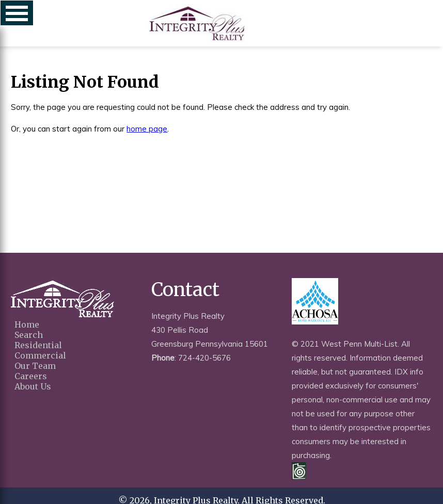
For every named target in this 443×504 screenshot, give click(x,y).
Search (29, 335)
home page (147, 129)
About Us (33, 386)
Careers (31, 376)
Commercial (40, 355)
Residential (38, 345)
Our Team (35, 366)
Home (27, 324)
